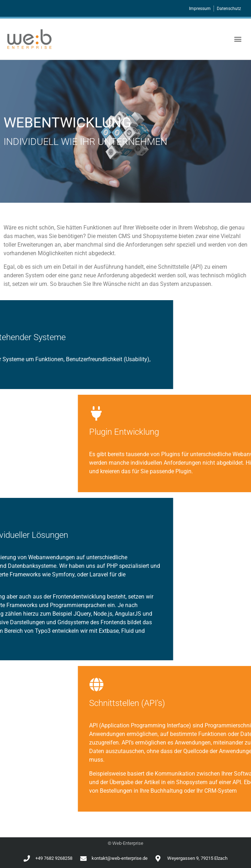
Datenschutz (229, 9)
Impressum (200, 9)
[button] (238, 39)
